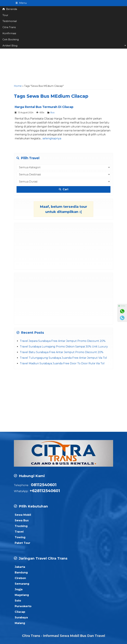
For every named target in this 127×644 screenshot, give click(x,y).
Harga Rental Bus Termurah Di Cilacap (44, 107)
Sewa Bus (22, 520)
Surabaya (21, 617)
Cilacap (20, 612)
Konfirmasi (9, 33)
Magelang (22, 595)
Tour (5, 15)
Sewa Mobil (23, 515)
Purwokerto (23, 606)
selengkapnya (52, 138)
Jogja (19, 589)
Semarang (22, 584)
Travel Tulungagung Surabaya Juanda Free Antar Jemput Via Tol (63, 358)
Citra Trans (9, 27)
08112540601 (44, 485)
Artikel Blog (10, 46)
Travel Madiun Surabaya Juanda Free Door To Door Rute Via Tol (62, 363)
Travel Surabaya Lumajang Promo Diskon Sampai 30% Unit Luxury (64, 347)
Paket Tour (22, 543)
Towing (20, 537)
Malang (20, 623)
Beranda (10, 9)
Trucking (21, 526)
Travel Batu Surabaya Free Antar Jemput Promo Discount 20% (62, 352)
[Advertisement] (63, 58)
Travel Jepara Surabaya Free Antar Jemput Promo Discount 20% (63, 341)
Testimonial (10, 21)
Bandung (21, 573)
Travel (19, 532)
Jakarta (20, 567)
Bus (52, 112)
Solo (18, 601)
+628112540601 (45, 491)
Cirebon (20, 578)
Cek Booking (11, 39)
